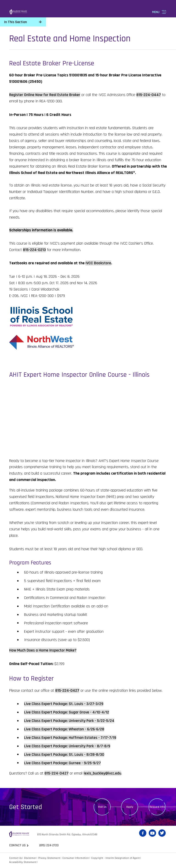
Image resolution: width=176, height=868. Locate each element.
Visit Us (102, 807)
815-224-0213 (34, 250)
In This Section (15, 22)
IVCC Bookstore (98, 263)
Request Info (157, 807)
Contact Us (15, 858)
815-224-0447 (149, 95)
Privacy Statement (49, 858)
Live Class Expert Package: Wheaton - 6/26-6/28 (64, 729)
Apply (130, 807)
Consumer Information (76, 858)
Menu (156, 12)
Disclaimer (30, 858)
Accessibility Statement (23, 862)
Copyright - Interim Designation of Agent (115, 858)
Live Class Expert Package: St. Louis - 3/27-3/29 (64, 704)
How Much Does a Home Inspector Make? (43, 650)
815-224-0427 (67, 690)
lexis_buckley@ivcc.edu (102, 773)
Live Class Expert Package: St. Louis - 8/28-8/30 (64, 754)
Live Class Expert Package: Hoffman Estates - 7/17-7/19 (70, 738)
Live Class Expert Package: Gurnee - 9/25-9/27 (62, 763)
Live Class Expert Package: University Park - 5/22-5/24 (69, 721)
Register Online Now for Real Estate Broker (45, 95)
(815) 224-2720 (49, 845)
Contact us (17, 845)
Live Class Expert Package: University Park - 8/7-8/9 (67, 746)
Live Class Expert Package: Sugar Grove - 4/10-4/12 (67, 712)
